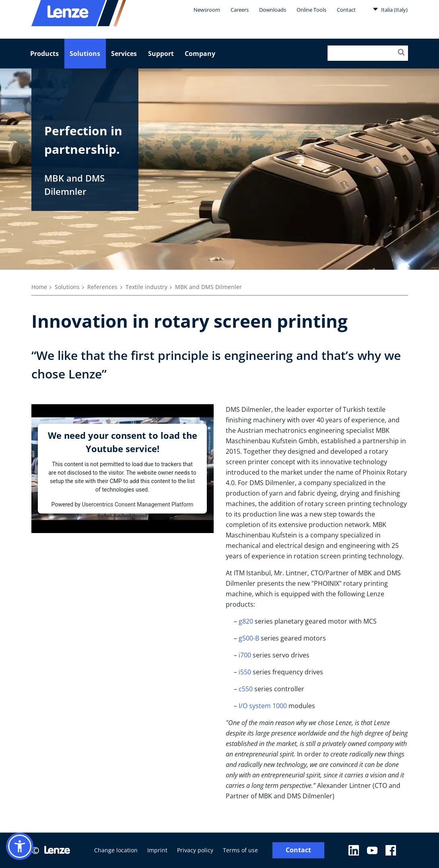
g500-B (249, 638)
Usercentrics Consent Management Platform (137, 504)
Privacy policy (195, 850)
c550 (246, 689)
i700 (245, 655)
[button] (20, 846)
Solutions (85, 54)
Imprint (157, 850)
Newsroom (207, 10)
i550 (245, 672)
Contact (346, 10)
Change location (116, 850)
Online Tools (311, 10)
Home (39, 287)
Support (161, 54)
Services (124, 54)
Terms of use (240, 850)
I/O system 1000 (263, 706)
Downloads (273, 10)
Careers (240, 10)
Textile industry (146, 287)
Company (200, 54)
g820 (246, 621)
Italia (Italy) (390, 9)
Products (44, 54)
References (102, 287)
